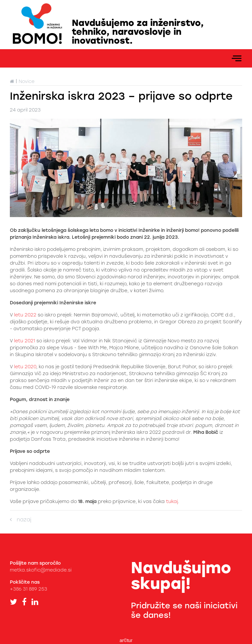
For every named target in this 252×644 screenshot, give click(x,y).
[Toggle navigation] (237, 58)
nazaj (21, 520)
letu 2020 (25, 367)
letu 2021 (24, 341)
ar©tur (126, 640)
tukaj (172, 502)
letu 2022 (25, 315)
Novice (27, 81)
